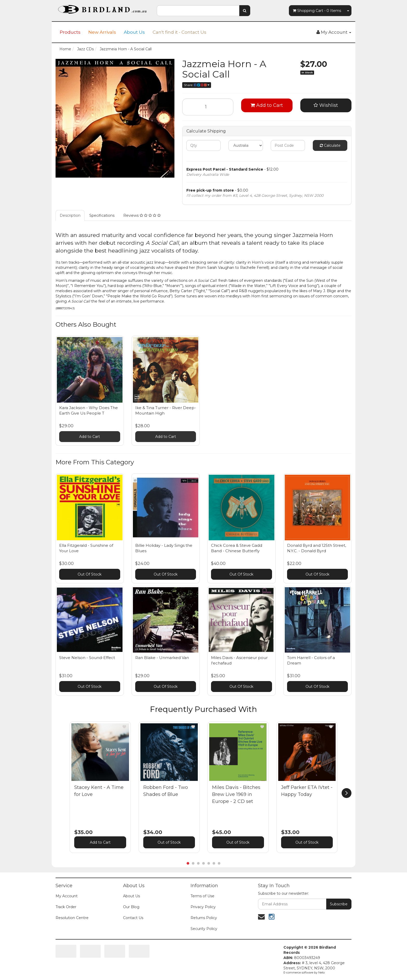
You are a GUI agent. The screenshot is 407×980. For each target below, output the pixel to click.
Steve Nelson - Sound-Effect (87, 658)
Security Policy (204, 929)
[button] (124, 727)
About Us (134, 32)
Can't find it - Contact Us (179, 32)
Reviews (142, 215)
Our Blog (131, 907)
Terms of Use (202, 896)
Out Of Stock (90, 574)
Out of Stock (169, 842)
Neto (321, 972)
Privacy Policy (203, 907)
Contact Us (133, 918)
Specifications (102, 215)
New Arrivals (102, 32)
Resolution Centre (72, 918)
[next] (347, 793)
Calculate (330, 145)
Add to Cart (267, 105)
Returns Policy (204, 918)
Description (70, 215)
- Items (317, 11)
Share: (197, 85)
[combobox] (198, 11)
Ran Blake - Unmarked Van (162, 658)
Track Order (66, 907)
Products (70, 32)
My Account (67, 896)
